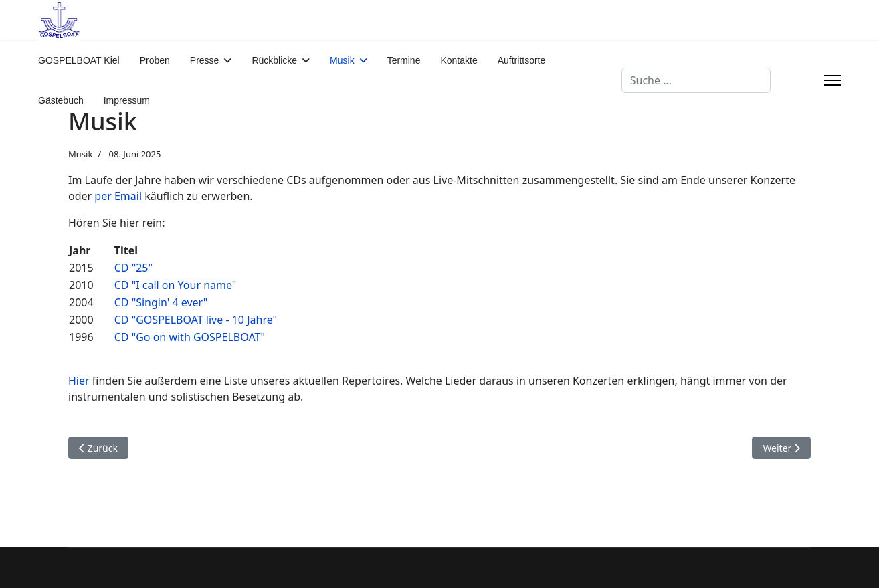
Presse (205, 60)
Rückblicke (274, 60)
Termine (404, 60)
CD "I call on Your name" (176, 285)
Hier (79, 381)
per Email (118, 196)
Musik (342, 60)
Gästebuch (61, 100)
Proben (155, 60)
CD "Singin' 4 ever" (161, 302)
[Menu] (833, 80)
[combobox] (696, 80)
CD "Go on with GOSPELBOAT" (190, 337)
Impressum (127, 100)
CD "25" (133, 268)
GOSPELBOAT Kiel (79, 60)
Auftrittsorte (522, 60)
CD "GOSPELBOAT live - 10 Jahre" (196, 320)
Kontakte (459, 60)
